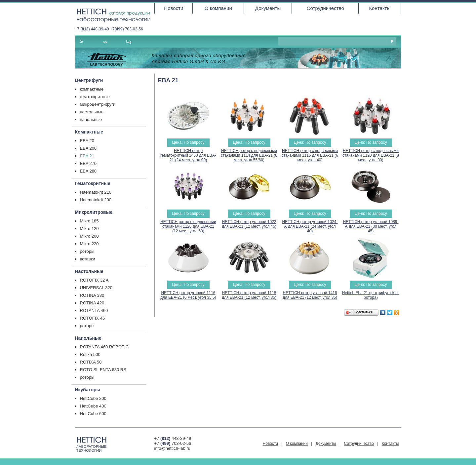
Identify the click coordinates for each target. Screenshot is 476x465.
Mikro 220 (89, 244)
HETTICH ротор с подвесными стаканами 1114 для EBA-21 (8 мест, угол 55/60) (249, 155)
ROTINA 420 (92, 303)
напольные (91, 119)
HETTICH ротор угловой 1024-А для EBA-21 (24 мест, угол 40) (310, 226)
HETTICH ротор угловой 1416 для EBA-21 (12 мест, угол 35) (310, 295)
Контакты (380, 8)
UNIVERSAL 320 (96, 288)
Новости (174, 8)
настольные (92, 112)
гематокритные (95, 97)
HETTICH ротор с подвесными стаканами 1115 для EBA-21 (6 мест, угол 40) (310, 155)
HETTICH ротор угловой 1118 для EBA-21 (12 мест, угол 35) (249, 295)
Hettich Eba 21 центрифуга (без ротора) (371, 295)
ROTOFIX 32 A (94, 280)
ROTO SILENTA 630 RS (103, 370)
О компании (218, 8)
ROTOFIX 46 (93, 318)
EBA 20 (87, 141)
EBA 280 (88, 171)
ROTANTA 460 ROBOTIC (104, 347)
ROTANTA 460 (94, 310)
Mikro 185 (89, 221)
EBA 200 (88, 148)
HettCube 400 (93, 406)
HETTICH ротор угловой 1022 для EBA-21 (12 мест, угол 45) (249, 224)
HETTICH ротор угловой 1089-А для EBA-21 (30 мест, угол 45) (371, 226)
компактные (92, 89)
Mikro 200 (89, 236)
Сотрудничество (325, 8)
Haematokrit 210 (96, 192)
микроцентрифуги (98, 104)
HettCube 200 (93, 398)
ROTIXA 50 (91, 362)
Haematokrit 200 (96, 200)
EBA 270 (88, 163)
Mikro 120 (89, 229)
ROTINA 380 (92, 295)
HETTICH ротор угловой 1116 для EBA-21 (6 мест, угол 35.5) (188, 295)
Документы (268, 8)
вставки (88, 259)
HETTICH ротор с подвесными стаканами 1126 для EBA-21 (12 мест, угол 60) (188, 226)
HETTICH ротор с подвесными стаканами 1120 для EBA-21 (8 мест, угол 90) (371, 155)
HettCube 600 (93, 414)
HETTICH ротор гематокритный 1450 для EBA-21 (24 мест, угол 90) (188, 155)
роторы (87, 251)
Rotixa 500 (90, 354)
